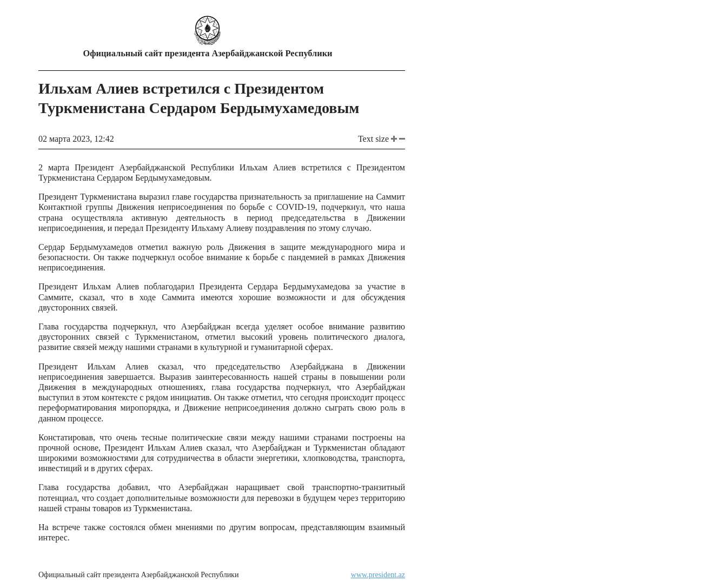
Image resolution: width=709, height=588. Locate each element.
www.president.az (378, 575)
